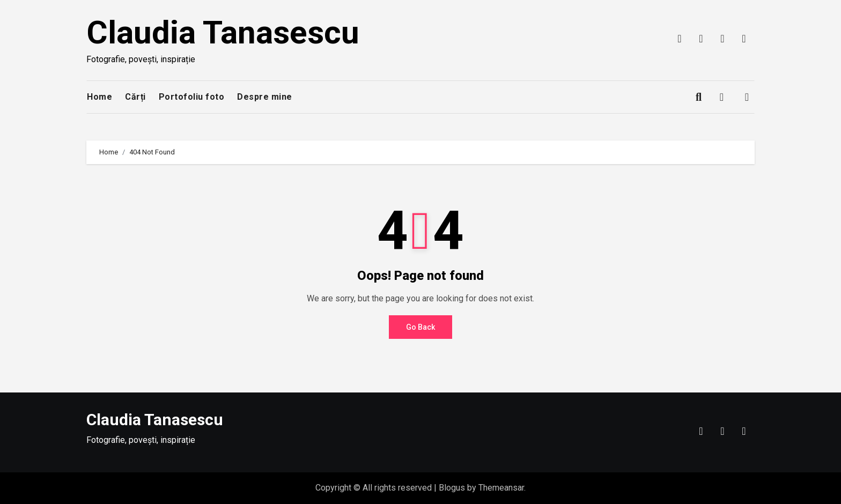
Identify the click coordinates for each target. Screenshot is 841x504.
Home (99, 97)
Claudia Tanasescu (223, 32)
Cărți (135, 97)
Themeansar (501, 488)
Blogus (452, 488)
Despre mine (265, 97)
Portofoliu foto (192, 97)
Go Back (420, 327)
